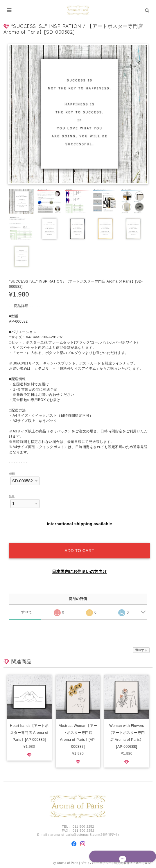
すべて (27, 612)
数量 (12, 496)
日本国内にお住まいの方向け (79, 572)
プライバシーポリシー (96, 863)
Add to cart (79, 551)
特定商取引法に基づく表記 (132, 863)
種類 (12, 474)
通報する (141, 650)
